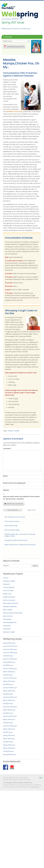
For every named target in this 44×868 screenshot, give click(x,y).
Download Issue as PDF (14, 46)
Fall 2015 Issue (8, 694)
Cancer (6, 578)
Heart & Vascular (9, 600)
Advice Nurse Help (11, 526)
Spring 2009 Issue (9, 755)
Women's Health (9, 632)
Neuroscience (8, 616)
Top (41, 778)
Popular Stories (31, 510)
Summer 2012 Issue (10, 726)
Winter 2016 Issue (9, 691)
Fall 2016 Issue (8, 684)
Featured (6, 584)
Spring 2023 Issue (9, 643)
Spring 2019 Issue (9, 662)
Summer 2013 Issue (10, 716)
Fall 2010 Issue (8, 742)
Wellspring (20, 14)
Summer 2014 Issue (10, 707)
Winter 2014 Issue (9, 710)
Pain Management (10, 622)
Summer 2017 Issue (10, 678)
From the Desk (8, 591)
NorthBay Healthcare (9, 7)
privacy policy (35, 787)
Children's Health (13, 431)
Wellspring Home (8, 29)
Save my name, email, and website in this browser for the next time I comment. (21, 498)
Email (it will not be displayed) (14, 483)
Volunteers (7, 629)
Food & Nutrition (9, 587)
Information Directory (11, 603)
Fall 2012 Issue (8, 723)
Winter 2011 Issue (9, 739)
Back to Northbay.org (22, 29)
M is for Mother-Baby (12, 530)
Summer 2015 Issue (10, 697)
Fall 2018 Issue (8, 665)
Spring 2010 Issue (9, 745)
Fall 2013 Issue (8, 713)
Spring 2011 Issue (9, 735)
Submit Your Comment (14, 504)
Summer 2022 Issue (10, 646)
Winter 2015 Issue (9, 700)
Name (5, 476)
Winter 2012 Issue (9, 729)
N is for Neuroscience (12, 521)
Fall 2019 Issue (8, 656)
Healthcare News (9, 597)
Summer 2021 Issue (10, 649)
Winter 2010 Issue (9, 748)
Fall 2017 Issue (8, 675)
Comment (7, 449)
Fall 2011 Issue (8, 732)
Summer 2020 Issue (10, 653)
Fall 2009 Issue (8, 751)
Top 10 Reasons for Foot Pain (15, 517)
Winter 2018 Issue (9, 672)
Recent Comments (13, 510)
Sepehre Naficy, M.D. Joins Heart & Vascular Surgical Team (20, 535)
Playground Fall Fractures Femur (16, 540)
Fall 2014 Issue (8, 704)
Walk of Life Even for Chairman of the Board (20, 545)
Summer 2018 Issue (10, 669)
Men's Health (8, 610)
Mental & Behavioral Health (13, 613)
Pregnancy (7, 626)
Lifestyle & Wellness (10, 607)
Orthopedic (7, 619)
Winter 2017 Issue (9, 681)
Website (6, 490)
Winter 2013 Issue (9, 720)
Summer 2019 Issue (10, 659)
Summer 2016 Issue (10, 688)
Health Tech (7, 594)
